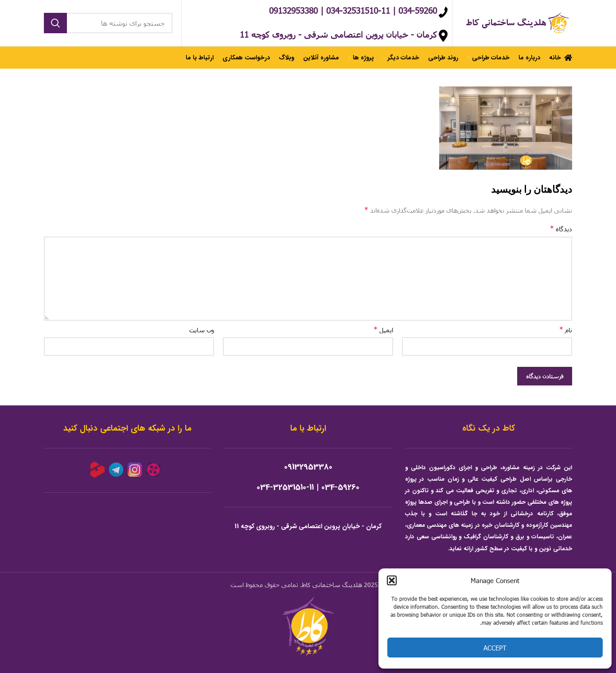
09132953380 (308, 467)
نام (566, 329)
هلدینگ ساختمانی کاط (332, 585)
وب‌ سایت (202, 330)
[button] (392, 580)
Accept (495, 648)
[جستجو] (108, 23)
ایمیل (383, 329)
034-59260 (340, 488)
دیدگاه (561, 228)
